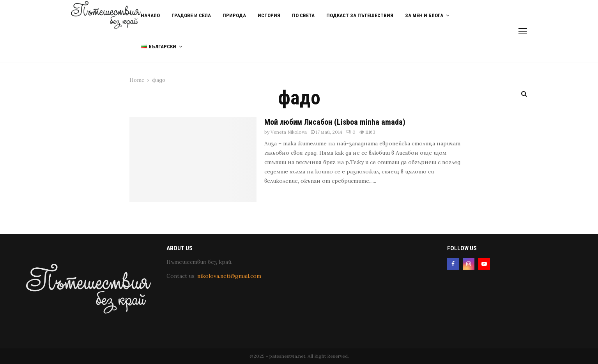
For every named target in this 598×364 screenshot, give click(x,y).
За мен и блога (424, 15)
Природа (234, 15)
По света (303, 15)
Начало (150, 15)
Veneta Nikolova (289, 132)
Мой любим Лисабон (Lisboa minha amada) (335, 122)
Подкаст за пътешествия (360, 15)
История (269, 15)
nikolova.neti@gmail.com (229, 276)
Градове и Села (191, 15)
